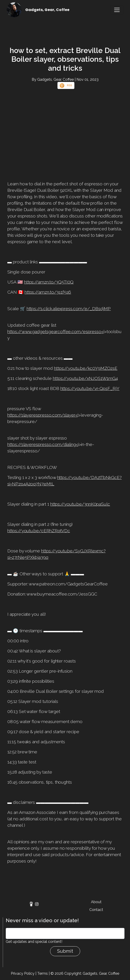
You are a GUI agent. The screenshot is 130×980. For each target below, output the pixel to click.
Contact (96, 910)
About (96, 902)
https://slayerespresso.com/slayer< (42, 415)
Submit (65, 951)
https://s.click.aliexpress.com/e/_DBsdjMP (69, 309)
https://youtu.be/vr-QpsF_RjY (90, 388)
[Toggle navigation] (117, 10)
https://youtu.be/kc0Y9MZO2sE (86, 368)
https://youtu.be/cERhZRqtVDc (39, 531)
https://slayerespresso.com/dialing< (43, 444)
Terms (42, 973)
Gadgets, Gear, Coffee (47, 10)
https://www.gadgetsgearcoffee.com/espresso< (55, 331)
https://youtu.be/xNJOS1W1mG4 (85, 378)
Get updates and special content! (34, 942)
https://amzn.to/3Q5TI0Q (49, 282)
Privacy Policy (23, 973)
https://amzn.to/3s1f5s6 (48, 292)
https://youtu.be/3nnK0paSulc (80, 504)
